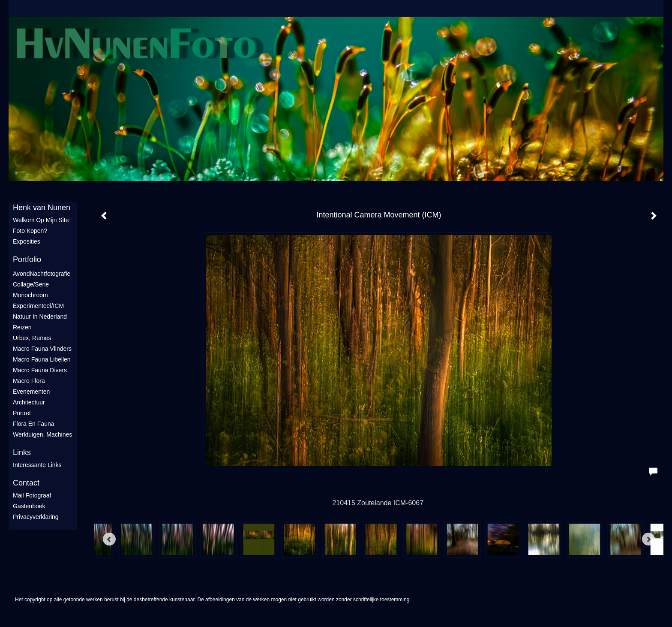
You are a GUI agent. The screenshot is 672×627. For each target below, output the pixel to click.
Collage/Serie (31, 284)
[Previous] (109, 539)
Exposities (27, 241)
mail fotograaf (32, 495)
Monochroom (30, 295)
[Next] (648, 539)
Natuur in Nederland (40, 317)
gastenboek (29, 506)
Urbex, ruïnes (32, 338)
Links (22, 452)
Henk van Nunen (42, 208)
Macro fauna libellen (42, 359)
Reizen (22, 327)
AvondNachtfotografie (42, 274)
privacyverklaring (36, 517)
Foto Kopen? (30, 231)
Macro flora (29, 381)
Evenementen (31, 392)
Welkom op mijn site (41, 220)
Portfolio (27, 259)
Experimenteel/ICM (38, 306)
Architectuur (29, 402)
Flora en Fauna (34, 424)
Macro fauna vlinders (42, 349)
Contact (26, 483)
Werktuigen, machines (42, 434)
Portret (22, 413)
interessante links (37, 465)
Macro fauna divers (40, 370)
